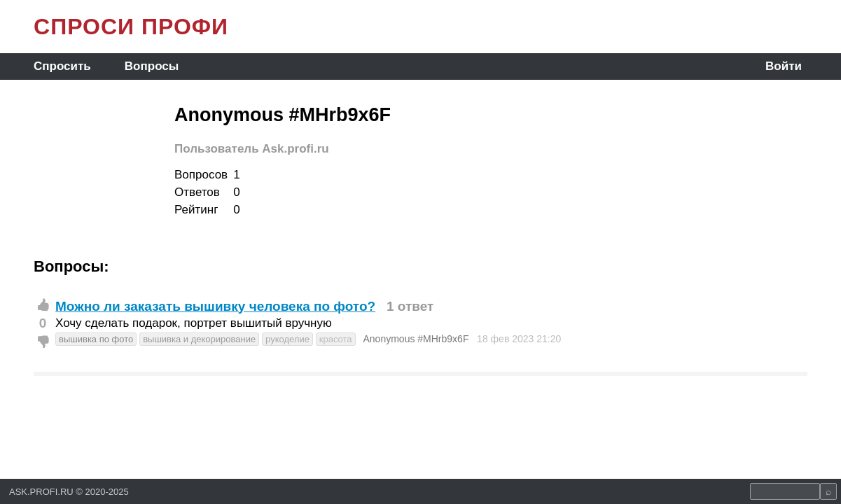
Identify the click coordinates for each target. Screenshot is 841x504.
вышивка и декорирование (199, 339)
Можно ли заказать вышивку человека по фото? (215, 306)
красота (336, 339)
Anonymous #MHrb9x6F (416, 339)
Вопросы (152, 66)
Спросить (62, 66)
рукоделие (287, 339)
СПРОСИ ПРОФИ (131, 27)
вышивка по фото (96, 339)
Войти (784, 66)
